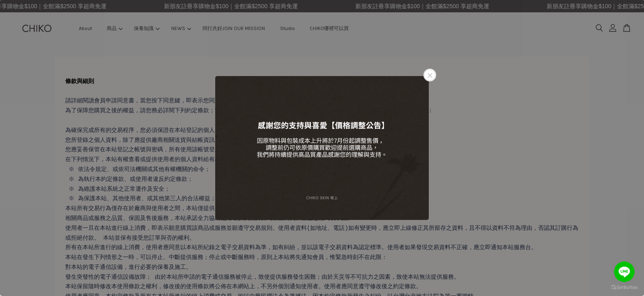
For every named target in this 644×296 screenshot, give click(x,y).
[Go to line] (624, 272)
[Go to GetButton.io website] (624, 288)
